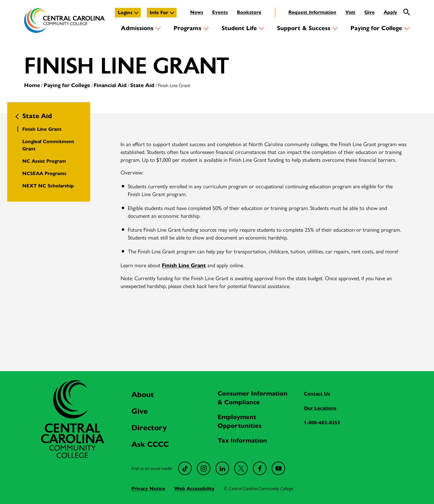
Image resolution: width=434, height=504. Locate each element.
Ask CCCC (150, 444)
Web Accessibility (194, 488)
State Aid (142, 85)
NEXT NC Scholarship (48, 186)
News (197, 12)
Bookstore (249, 12)
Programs (187, 28)
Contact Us (317, 394)
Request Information (312, 12)
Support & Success (304, 28)
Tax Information (242, 440)
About (143, 394)
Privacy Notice (148, 488)
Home (32, 85)
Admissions (137, 28)
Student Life (239, 28)
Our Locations (320, 408)
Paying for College (376, 28)
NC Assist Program (44, 161)
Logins (125, 13)
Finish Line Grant (42, 129)
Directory (149, 428)
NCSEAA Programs (44, 173)
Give (370, 12)
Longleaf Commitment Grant (48, 145)
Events (220, 12)
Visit (350, 12)
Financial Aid (110, 85)
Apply (390, 12)
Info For (159, 13)
